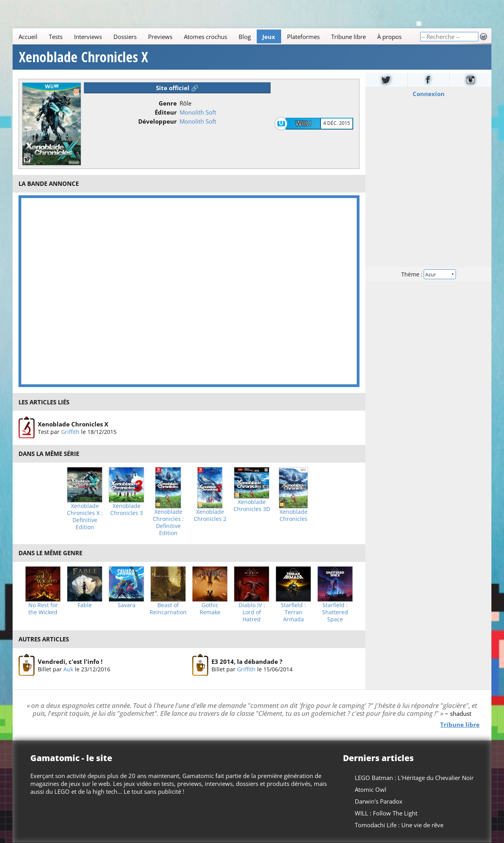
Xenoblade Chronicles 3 (127, 510)
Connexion (429, 94)
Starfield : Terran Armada (293, 612)
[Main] (216, 36)
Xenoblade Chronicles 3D (252, 506)
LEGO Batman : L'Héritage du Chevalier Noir (414, 778)
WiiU (303, 123)
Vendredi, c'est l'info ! (70, 661)
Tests (56, 37)
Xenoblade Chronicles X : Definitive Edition (85, 517)
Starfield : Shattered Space (335, 612)
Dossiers (125, 37)
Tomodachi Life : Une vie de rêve (399, 825)
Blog (245, 37)
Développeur (157, 121)
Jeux (269, 37)
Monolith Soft (198, 112)
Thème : (428, 274)
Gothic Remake (210, 609)
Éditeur (166, 112)
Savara (127, 605)
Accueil (28, 37)
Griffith (70, 432)
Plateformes (303, 37)
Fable (85, 605)
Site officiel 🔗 (177, 88)
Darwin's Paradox (379, 801)
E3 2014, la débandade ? (247, 661)
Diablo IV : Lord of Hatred (252, 612)
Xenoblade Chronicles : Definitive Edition (168, 522)
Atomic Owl (371, 789)
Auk (68, 669)
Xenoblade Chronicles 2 (210, 515)
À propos (389, 37)
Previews (160, 37)
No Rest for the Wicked (43, 609)
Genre (168, 103)
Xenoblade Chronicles (294, 515)
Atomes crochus (206, 37)
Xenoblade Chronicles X (83, 57)
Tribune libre (348, 37)
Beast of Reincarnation (168, 609)
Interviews (88, 37)
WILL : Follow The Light (386, 813)
